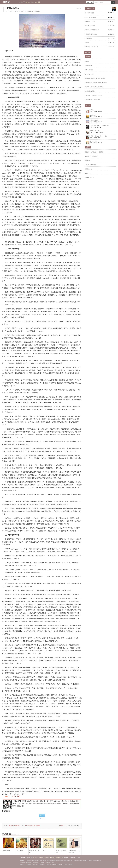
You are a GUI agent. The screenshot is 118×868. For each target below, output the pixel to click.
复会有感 (87, 43)
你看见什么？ (88, 161)
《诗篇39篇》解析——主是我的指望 (99, 126)
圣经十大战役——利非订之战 (75, 845)
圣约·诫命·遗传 (9, 844)
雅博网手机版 (59, 858)
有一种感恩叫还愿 (89, 13)
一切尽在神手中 (12, 8)
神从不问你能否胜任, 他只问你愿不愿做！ (95, 78)
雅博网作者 (20, 11)
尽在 (15, 796)
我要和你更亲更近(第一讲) (91, 47)
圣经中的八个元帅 (89, 177)
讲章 (32, 2)
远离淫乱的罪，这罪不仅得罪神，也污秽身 (96, 83)
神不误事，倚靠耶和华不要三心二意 (94, 87)
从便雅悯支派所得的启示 (91, 156)
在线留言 (41, 858)
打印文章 (61, 826)
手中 (21, 796)
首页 (27, 2)
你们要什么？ (94, 141)
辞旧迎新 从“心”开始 (90, 26)
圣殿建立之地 (88, 169)
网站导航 (53, 858)
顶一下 (42, 818)
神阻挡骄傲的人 (89, 66)
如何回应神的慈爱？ (90, 91)
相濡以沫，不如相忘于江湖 (92, 30)
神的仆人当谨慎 (89, 70)
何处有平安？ (88, 173)
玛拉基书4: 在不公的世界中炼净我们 (94, 152)
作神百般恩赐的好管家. (91, 34)
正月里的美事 (88, 38)
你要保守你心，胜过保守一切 (92, 100)
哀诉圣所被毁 (22, 844)
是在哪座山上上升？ (90, 21)
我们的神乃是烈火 (89, 74)
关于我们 (35, 858)
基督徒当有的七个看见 (90, 165)
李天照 (10, 11)
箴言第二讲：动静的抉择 (62, 845)
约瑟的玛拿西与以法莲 (90, 17)
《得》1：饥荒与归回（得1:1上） (99, 136)
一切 (12, 796)
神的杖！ (92, 110)
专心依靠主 (93, 115)
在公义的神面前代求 (14, 826)
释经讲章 (37, 2)
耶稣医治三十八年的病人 (35, 845)
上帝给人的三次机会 (95, 131)
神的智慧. (87, 61)
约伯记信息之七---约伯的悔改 (32, 826)
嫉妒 (48, 844)
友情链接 (47, 858)
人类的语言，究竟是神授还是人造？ (94, 95)
